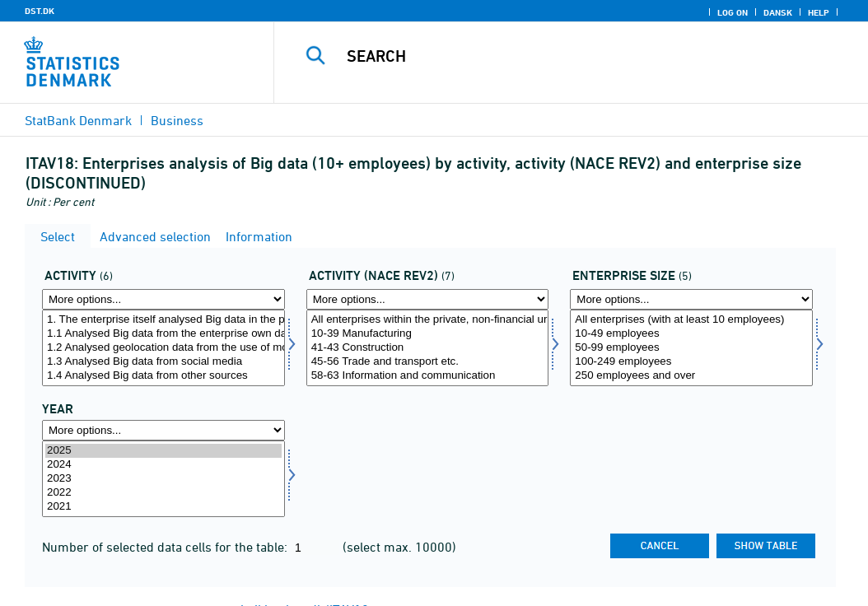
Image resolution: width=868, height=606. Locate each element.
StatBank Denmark (78, 120)
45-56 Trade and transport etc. (428, 362)
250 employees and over (691, 376)
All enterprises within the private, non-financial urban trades (428, 320)
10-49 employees (691, 334)
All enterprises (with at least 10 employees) (691, 320)
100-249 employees (691, 362)
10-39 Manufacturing (428, 334)
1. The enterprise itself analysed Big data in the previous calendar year (163, 320)
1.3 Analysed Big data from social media (163, 362)
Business (177, 120)
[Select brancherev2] (428, 348)
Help (819, 12)
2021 (163, 507)
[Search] (575, 56)
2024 (163, 465)
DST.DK (40, 11)
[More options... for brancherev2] (428, 299)
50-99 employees (691, 348)
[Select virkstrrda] (691, 348)
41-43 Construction (428, 348)
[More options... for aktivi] (163, 299)
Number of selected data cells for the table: (166, 547)
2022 (163, 493)
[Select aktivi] (163, 348)
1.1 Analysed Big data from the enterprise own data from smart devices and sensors (163, 334)
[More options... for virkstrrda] (691, 299)
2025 (163, 451)
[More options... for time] (163, 430)
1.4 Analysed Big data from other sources (163, 376)
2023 (163, 479)
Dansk (778, 12)
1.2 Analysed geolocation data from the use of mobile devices (163, 348)
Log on (733, 12)
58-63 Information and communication (428, 376)
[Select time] (163, 479)
